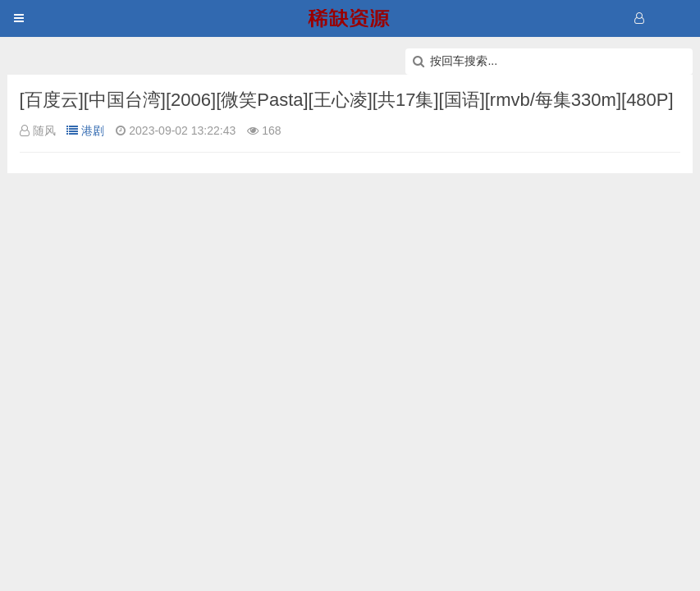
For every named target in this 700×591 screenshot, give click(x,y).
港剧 (85, 131)
